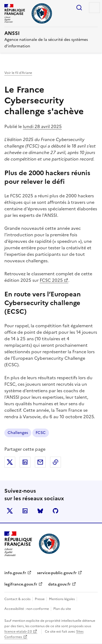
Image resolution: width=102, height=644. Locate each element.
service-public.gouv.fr (57, 573)
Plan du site (62, 609)
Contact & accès (18, 599)
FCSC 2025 (52, 280)
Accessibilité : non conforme (27, 609)
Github (55, 511)
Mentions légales (62, 599)
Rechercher (79, 8)
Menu (94, 8)
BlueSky (40, 511)
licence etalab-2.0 (18, 632)
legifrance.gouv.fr (21, 584)
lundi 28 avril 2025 (42, 126)
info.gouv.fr (15, 573)
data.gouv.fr (59, 584)
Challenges (18, 433)
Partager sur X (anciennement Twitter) (10, 462)
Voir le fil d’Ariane (18, 73)
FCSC (41, 433)
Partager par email (40, 462)
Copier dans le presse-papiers (55, 462)
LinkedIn (25, 511)
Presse (40, 599)
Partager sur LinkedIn (25, 462)
